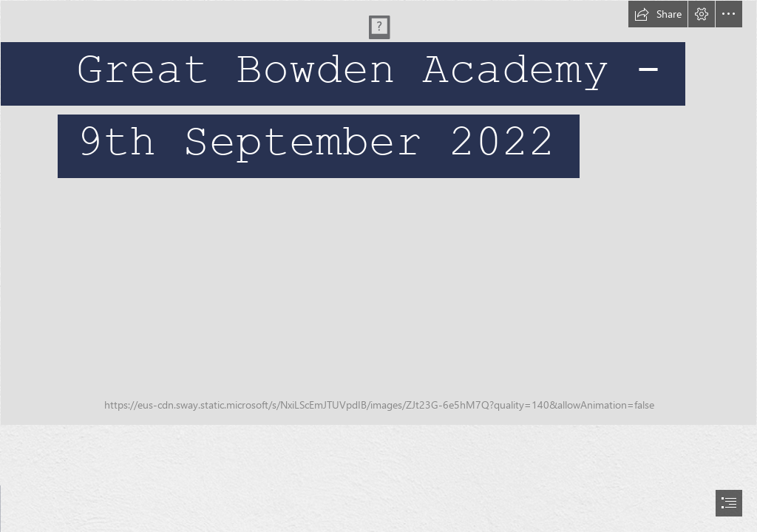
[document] (378, 266)
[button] (658, 14)
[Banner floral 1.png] (378, 213)
